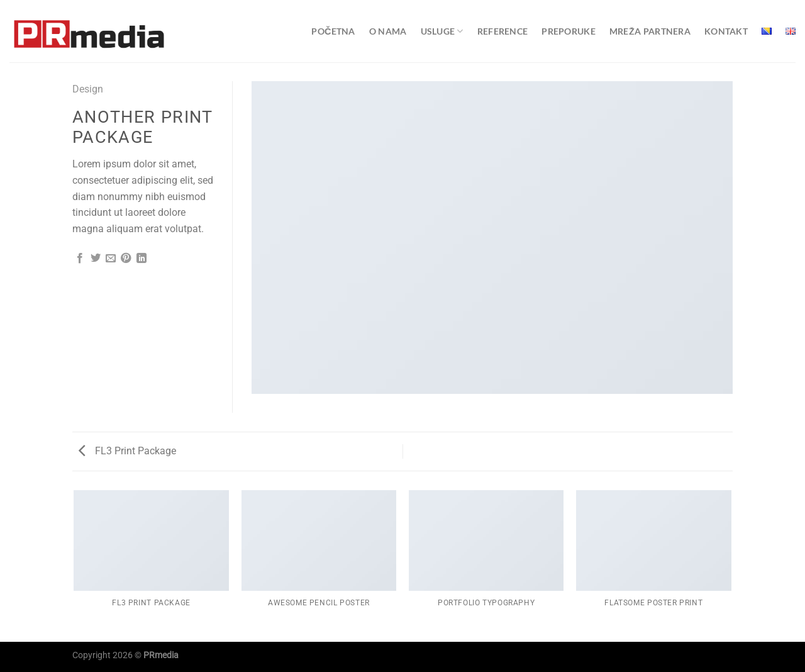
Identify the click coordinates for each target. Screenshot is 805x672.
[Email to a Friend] (111, 259)
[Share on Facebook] (80, 259)
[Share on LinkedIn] (142, 259)
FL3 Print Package (127, 451)
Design (88, 89)
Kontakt (726, 31)
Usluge (442, 31)
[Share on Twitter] (96, 259)
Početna (333, 31)
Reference (503, 31)
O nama (388, 31)
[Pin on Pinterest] (126, 259)
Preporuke (569, 31)
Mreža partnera (650, 31)
